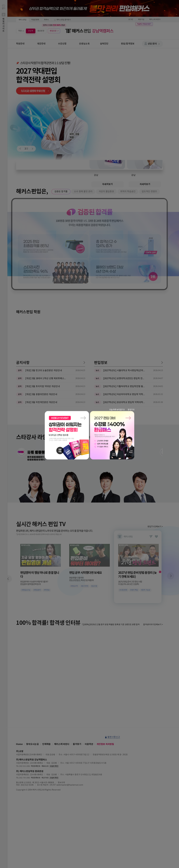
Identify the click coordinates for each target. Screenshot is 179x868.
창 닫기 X (131, 410)
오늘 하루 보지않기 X (117, 410)
